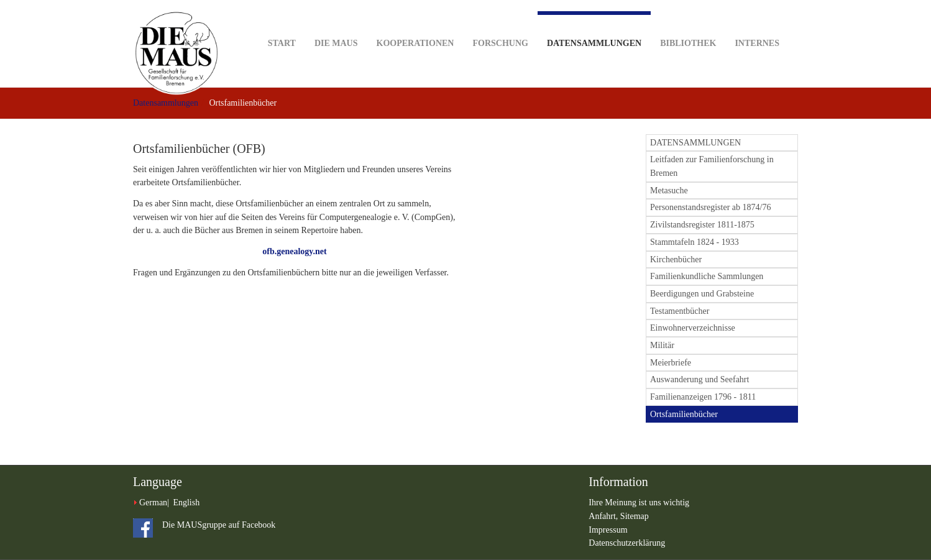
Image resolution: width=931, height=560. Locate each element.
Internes (757, 24)
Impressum (608, 530)
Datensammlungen (594, 30)
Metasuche (669, 190)
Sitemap (635, 516)
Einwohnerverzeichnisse (693, 328)
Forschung (500, 24)
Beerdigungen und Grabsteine (702, 294)
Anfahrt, (604, 516)
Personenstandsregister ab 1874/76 (710, 207)
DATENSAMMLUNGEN (695, 143)
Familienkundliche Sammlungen (707, 276)
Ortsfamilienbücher (684, 414)
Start (282, 24)
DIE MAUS (336, 24)
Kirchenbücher (676, 259)
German (153, 503)
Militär (662, 345)
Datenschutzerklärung (627, 543)
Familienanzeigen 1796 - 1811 (703, 397)
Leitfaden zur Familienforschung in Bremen (712, 166)
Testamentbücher (680, 311)
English (186, 503)
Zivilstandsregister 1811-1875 (702, 225)
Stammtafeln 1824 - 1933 (695, 242)
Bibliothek (688, 24)
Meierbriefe (671, 363)
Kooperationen (415, 24)
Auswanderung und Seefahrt (699, 379)
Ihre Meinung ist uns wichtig (639, 503)
